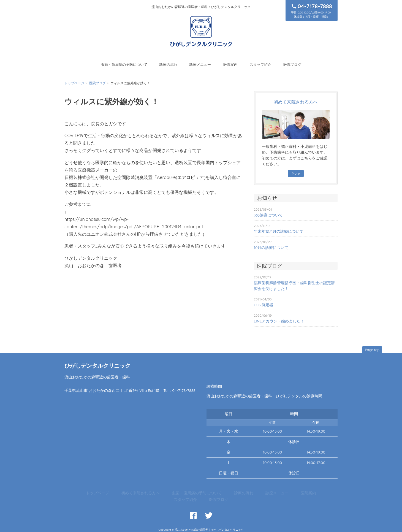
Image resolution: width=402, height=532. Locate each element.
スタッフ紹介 (260, 64)
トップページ (74, 83)
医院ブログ (292, 64)
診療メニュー (200, 64)
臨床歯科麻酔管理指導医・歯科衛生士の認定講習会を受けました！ (294, 286)
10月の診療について (271, 248)
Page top (371, 349)
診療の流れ (168, 64)
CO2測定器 (264, 305)
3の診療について (268, 215)
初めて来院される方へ (132, 494)
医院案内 (230, 64)
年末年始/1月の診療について (279, 232)
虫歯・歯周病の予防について (124, 64)
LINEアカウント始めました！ (279, 321)
